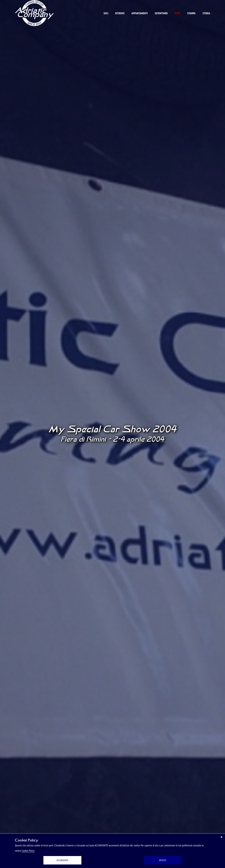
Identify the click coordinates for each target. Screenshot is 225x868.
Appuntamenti (140, 13)
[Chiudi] (221, 837)
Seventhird (161, 13)
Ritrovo (120, 13)
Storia (206, 13)
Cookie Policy (28, 851)
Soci (106, 13)
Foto (177, 13)
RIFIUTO (163, 860)
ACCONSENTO (62, 860)
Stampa (191, 13)
